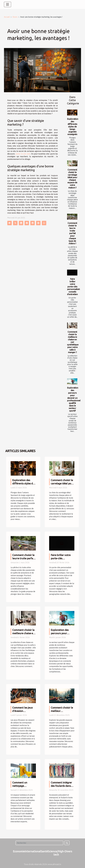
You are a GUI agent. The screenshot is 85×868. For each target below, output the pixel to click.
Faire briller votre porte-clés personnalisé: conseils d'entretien (74, 287)
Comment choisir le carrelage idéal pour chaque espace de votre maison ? (72, 179)
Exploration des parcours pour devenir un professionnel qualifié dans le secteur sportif (74, 399)
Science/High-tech (56, 853)
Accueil (7, 17)
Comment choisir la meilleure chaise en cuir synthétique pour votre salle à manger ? (73, 342)
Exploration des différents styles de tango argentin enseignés (73, 127)
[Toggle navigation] (8, 4)
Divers (15, 17)
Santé (44, 851)
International (33, 851)
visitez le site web (23, 154)
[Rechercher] (39, 843)
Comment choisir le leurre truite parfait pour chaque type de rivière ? (72, 233)
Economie (19, 851)
